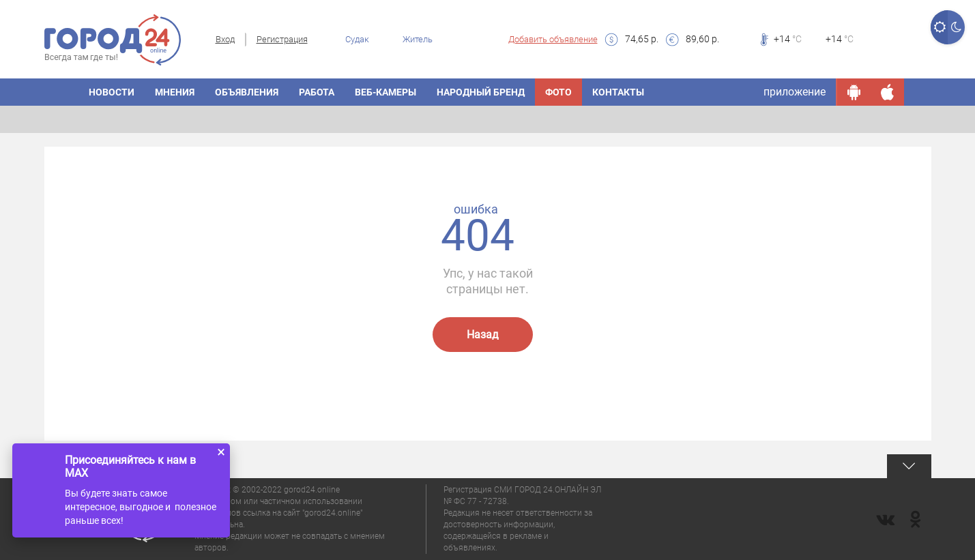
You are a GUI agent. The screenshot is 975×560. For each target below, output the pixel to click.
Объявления (247, 92)
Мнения (175, 92)
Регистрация (282, 39)
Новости (112, 92)
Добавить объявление (553, 39)
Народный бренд (481, 92)
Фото (558, 92)
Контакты (618, 92)
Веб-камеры (385, 92)
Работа (317, 92)
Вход (225, 39)
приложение (795, 92)
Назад (483, 335)
